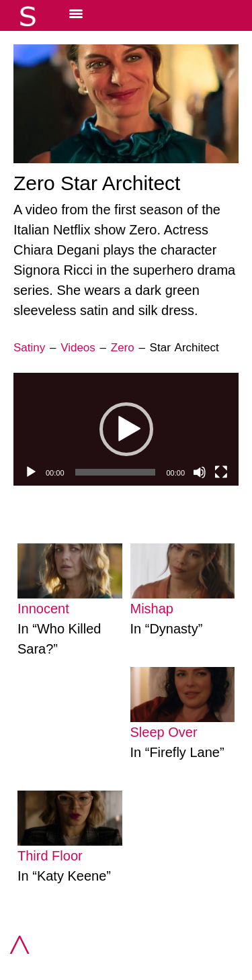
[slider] (116, 472)
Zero (123, 348)
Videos (78, 348)
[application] (126, 429)
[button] (126, 429)
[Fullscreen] (221, 472)
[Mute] (200, 472)
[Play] (31, 472)
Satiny (29, 348)
